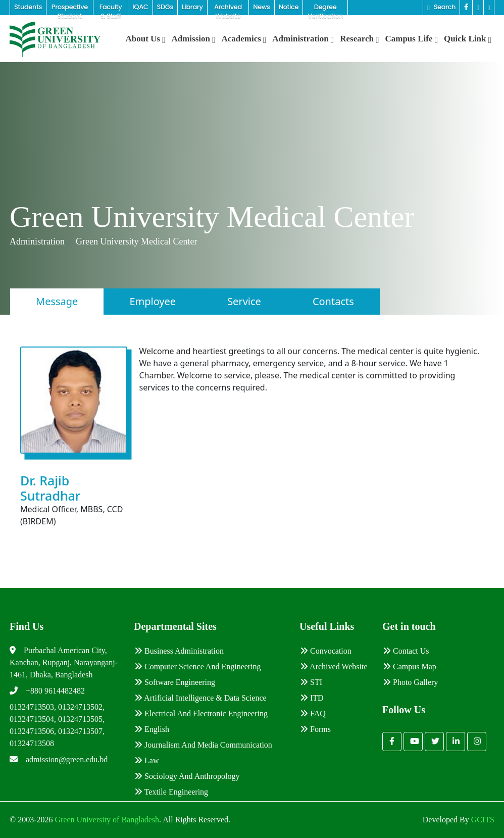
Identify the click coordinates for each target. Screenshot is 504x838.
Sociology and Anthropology (187, 776)
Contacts (333, 301)
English (152, 729)
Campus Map (410, 667)
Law (146, 760)
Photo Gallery (410, 682)
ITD (312, 698)
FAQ (313, 713)
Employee (153, 301)
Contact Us (406, 651)
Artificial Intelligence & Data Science (200, 698)
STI (311, 682)
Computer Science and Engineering (198, 667)
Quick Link (468, 39)
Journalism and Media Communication (203, 745)
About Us (146, 39)
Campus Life (411, 39)
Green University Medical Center (136, 241)
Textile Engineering (171, 792)
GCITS (483, 820)
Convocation (326, 651)
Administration (303, 39)
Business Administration (179, 651)
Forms (315, 729)
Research (359, 39)
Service (244, 301)
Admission (193, 39)
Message (57, 301)
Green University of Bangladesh (106, 820)
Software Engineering (175, 682)
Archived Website (334, 667)
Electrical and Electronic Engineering (201, 713)
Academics (244, 39)
